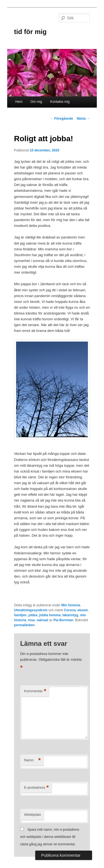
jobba (33, 615)
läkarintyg (70, 615)
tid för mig (30, 32)
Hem (19, 102)
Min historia (71, 605)
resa (31, 620)
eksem (83, 610)
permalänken (24, 625)
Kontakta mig (60, 102)
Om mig (36, 102)
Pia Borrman (63, 620)
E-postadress (36, 788)
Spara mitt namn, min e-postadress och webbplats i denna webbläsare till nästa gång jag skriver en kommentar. (50, 837)
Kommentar (35, 691)
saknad (42, 620)
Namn (32, 760)
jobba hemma (50, 615)
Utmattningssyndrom (31, 610)
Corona (70, 610)
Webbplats (33, 815)
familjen (20, 615)
